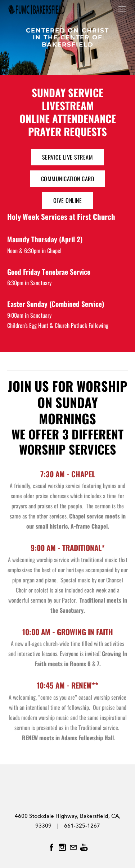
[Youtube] (84, 847)
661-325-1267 (81, 826)
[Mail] (73, 847)
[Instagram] (62, 847)
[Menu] (122, 9)
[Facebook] (51, 847)
